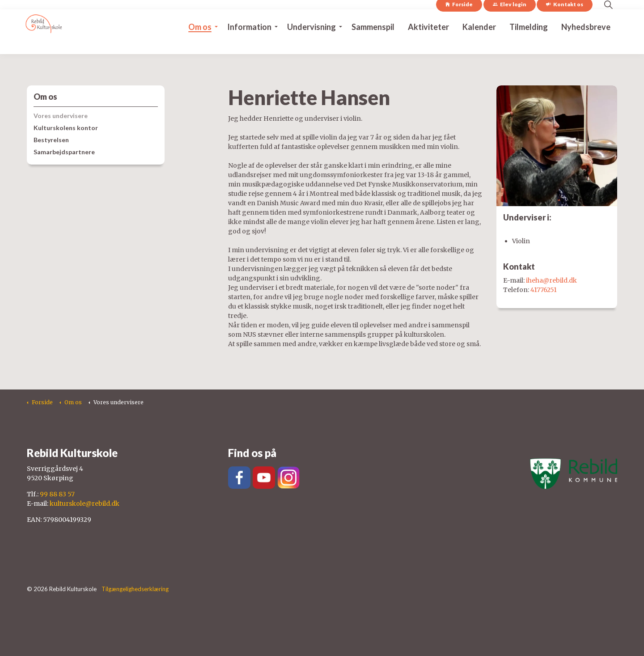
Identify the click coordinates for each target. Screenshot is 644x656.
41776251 (544, 290)
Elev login (510, 21)
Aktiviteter (428, 43)
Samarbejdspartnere (64, 152)
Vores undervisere (61, 116)
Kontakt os (565, 21)
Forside (459, 21)
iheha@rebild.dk (551, 280)
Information (249, 43)
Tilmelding (529, 43)
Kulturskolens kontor (66, 128)
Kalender (479, 43)
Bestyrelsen (51, 140)
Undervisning (311, 43)
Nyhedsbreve (586, 43)
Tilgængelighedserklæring (135, 589)
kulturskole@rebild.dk (85, 504)
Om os (200, 43)
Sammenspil (373, 43)
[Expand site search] (608, 21)
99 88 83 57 (57, 494)
